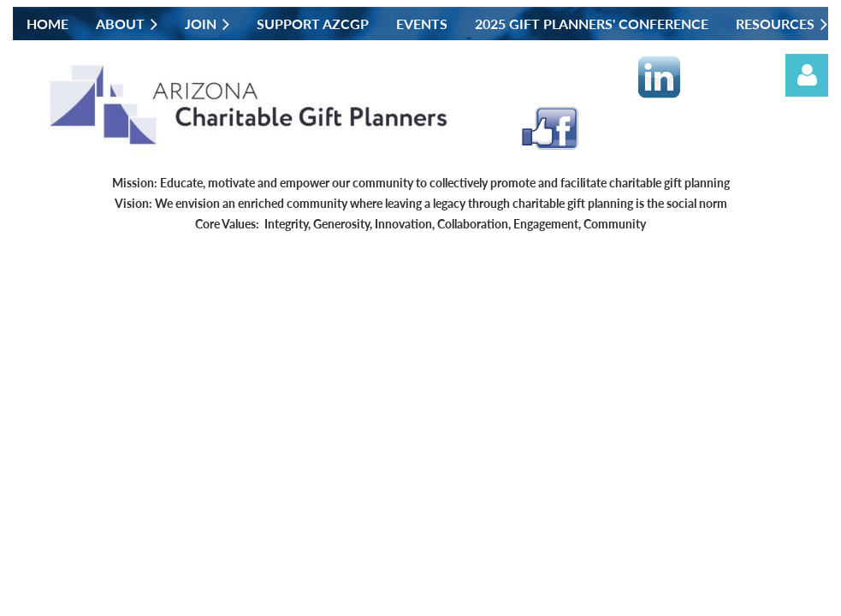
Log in (807, 75)
